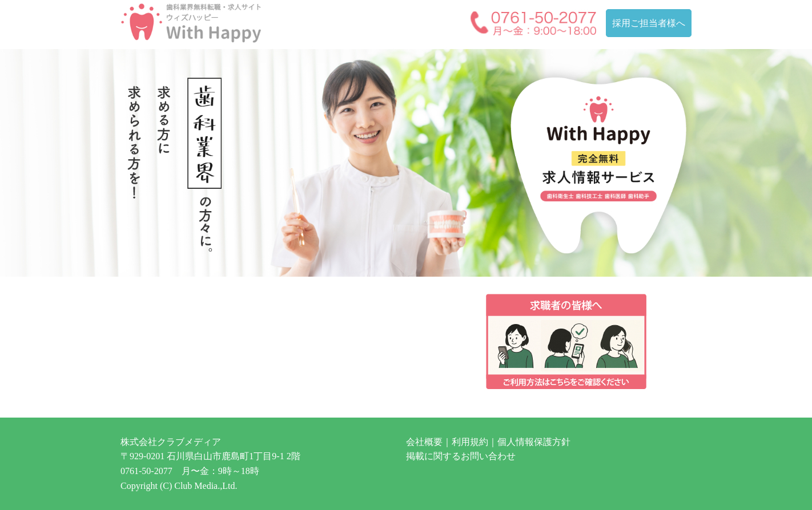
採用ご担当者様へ (649, 23)
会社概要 (424, 442)
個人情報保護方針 (534, 442)
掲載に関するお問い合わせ (461, 456)
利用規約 (470, 442)
